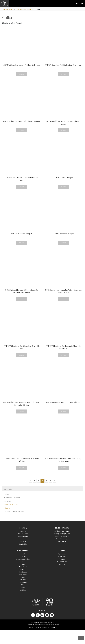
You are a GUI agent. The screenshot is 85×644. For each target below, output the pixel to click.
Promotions (23, 582)
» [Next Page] (55, 481)
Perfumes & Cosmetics (12, 498)
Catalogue (62, 556)
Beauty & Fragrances (62, 534)
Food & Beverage (62, 539)
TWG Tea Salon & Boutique (15, 511)
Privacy (31, 627)
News (23, 577)
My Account (62, 554)
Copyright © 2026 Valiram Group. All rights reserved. (44, 624)
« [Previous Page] (30, 481)
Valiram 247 (23, 539)
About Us (23, 531)
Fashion (6, 494)
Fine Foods (23, 567)
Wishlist (62, 559)
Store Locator (23, 536)
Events (23, 564)
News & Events (23, 534)
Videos (23, 587)
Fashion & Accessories (62, 531)
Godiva (7, 508)
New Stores (23, 574)
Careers (23, 541)
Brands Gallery (62, 528)
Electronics (62, 541)
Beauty (23, 554)
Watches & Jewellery (62, 536)
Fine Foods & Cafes (24, 9)
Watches (23, 590)
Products (23, 580)
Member (62, 551)
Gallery (23, 569)
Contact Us (23, 544)
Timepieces (8, 501)
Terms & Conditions (42, 627)
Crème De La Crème (23, 559)
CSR (23, 562)
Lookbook (23, 572)
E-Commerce (62, 562)
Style (23, 585)
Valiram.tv (62, 564)
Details (22, 74)
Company (23, 528)
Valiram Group (7, 9)
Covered (23, 556)
